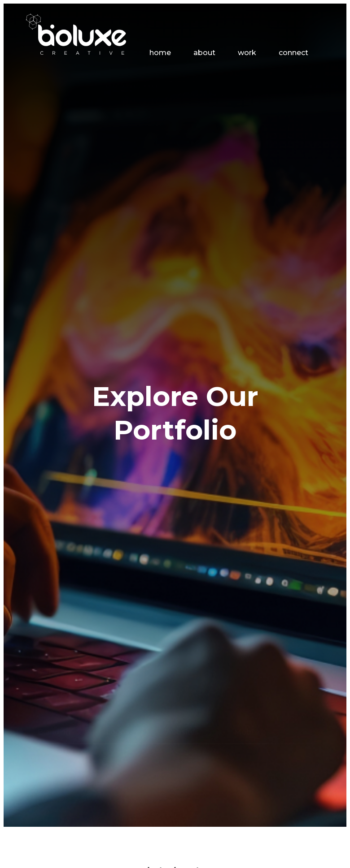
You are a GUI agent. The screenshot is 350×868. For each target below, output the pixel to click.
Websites (182, 611)
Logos (118, 611)
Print (304, 611)
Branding (54, 611)
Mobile (247, 611)
